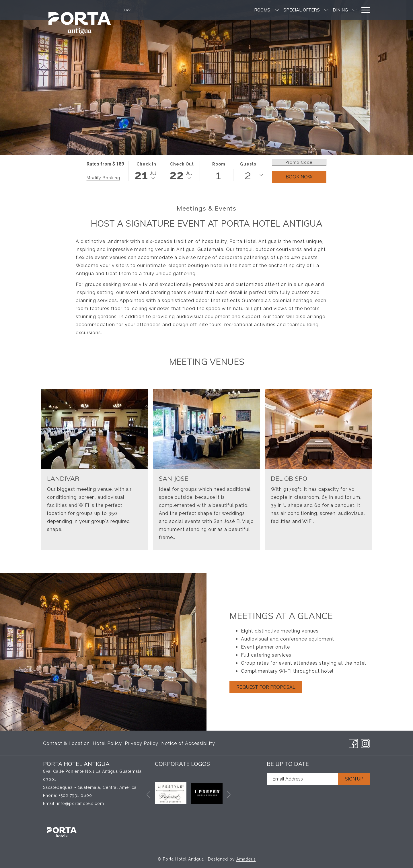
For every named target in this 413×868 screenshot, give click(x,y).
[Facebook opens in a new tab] (353, 743)
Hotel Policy (107, 743)
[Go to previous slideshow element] (148, 794)
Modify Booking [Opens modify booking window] (103, 178)
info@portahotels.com (81, 803)
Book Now (299, 177)
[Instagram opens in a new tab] (365, 743)
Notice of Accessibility (188, 743)
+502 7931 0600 (75, 795)
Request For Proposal (269, 689)
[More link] (364, 10)
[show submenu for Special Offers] (242, 10)
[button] (147, 171)
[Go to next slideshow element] (229, 794)
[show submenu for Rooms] (192, 10)
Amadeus (246, 859)
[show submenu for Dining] (270, 10)
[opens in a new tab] (171, 793)
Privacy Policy (142, 743)
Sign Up (354, 779)
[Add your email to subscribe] (302, 779)
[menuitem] (178, 10)
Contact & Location (66, 743)
